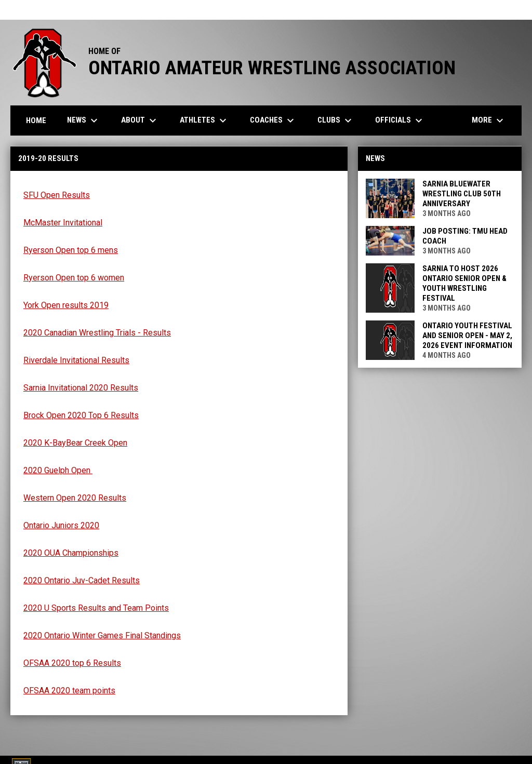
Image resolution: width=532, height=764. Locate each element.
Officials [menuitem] (400, 120)
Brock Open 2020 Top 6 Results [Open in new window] (81, 415)
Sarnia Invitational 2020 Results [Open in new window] (81, 388)
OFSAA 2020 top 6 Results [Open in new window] (72, 663)
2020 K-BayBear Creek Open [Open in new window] (75, 443)
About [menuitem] (140, 120)
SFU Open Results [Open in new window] (57, 195)
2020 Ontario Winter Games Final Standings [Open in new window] (102, 635)
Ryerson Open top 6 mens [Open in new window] (71, 250)
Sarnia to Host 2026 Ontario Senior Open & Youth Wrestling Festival (464, 283)
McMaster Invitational (63, 223)
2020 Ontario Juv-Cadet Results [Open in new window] (82, 580)
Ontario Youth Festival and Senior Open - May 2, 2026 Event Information (467, 336)
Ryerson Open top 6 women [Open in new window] (74, 278)
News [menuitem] (84, 120)
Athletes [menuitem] (204, 120)
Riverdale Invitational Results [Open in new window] (76, 360)
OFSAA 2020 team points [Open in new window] (69, 691)
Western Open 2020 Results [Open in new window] (75, 498)
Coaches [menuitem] (273, 120)
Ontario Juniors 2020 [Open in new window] (61, 525)
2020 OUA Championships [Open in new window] (71, 553)
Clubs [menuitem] (336, 120)
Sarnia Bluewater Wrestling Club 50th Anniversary (462, 194)
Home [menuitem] (36, 120)
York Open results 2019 (66, 305)
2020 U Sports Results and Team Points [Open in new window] (96, 608)
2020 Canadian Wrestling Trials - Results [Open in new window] (97, 333)
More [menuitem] (489, 120)
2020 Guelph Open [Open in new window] (58, 470)
